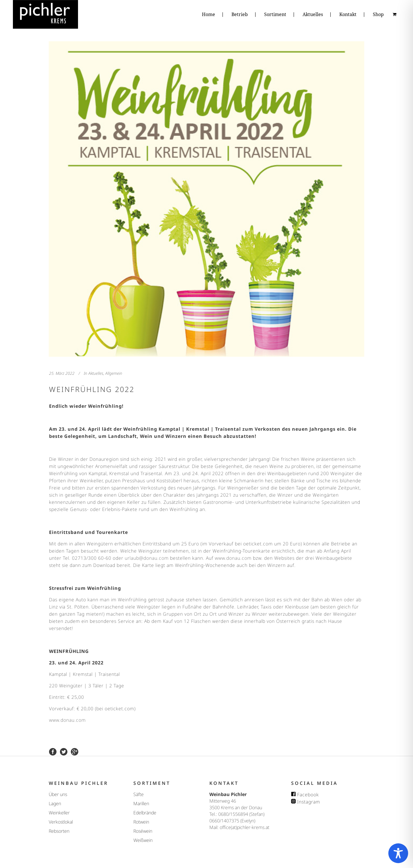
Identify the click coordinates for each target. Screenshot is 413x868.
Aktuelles (96, 373)
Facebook (305, 795)
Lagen (55, 803)
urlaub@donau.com (147, 558)
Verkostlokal (61, 822)
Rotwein (141, 822)
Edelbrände (145, 813)
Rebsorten (59, 831)
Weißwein (143, 840)
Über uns (58, 794)
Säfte (139, 794)
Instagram (306, 802)
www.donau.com (233, 558)
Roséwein (143, 831)
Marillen (141, 803)
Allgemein (114, 373)
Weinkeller (59, 813)
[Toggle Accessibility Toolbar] (398, 853)
